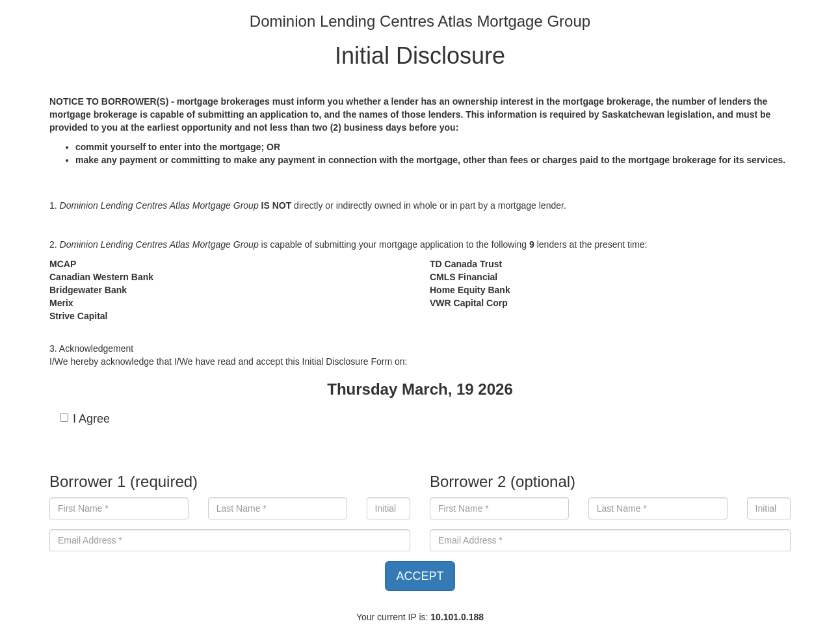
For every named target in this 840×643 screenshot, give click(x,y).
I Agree (85, 419)
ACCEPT (420, 576)
